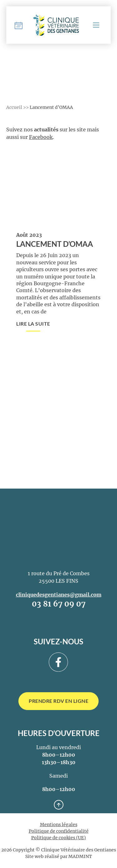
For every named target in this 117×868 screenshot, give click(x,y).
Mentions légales (59, 825)
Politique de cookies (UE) (58, 838)
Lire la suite (33, 324)
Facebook (41, 137)
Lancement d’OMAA (55, 244)
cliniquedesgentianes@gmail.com (59, 595)
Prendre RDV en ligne (58, 701)
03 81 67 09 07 (59, 604)
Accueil (14, 107)
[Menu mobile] (96, 25)
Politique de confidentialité (59, 831)
